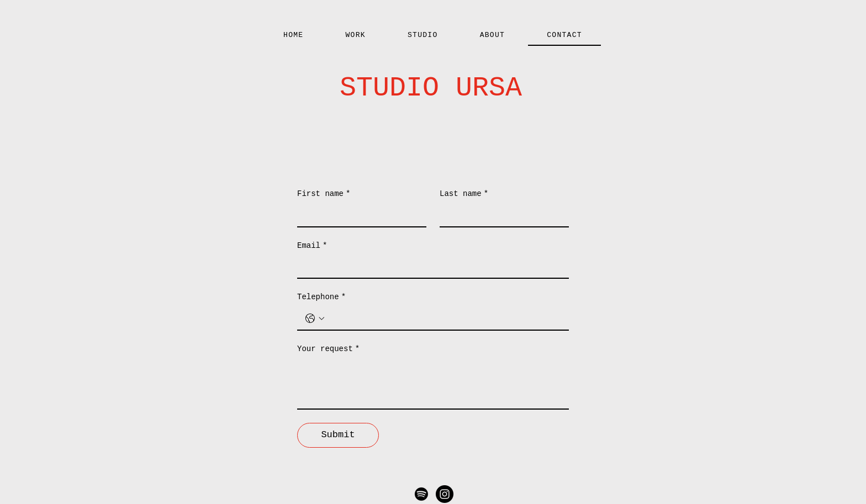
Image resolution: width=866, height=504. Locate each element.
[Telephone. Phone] (444, 319)
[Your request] (433, 384)
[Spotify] (421, 494)
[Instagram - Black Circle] (445, 494)
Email (312, 246)
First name (324, 194)
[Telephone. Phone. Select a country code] (315, 319)
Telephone (321, 298)
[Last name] (501, 215)
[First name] (358, 215)
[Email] (430, 267)
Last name (464, 194)
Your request (328, 349)
